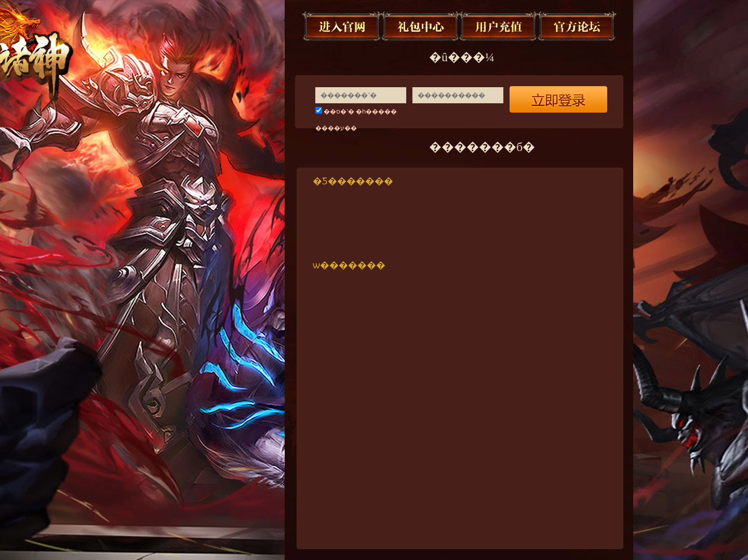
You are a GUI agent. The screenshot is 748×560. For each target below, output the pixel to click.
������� (342, 26)
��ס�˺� (339, 112)
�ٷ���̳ (578, 26)
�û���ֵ (499, 26)
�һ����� (376, 112)
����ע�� (336, 128)
